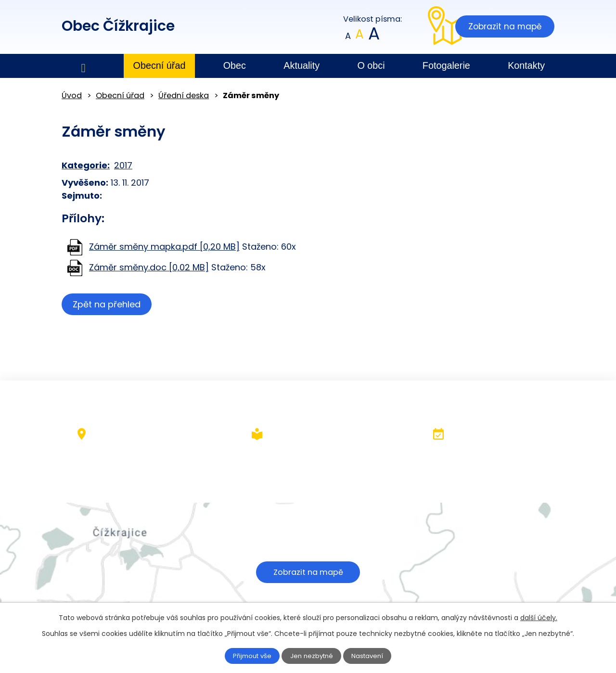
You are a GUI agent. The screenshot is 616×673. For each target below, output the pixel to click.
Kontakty (526, 65)
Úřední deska (184, 95)
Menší (348, 36)
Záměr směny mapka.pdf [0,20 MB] (164, 247)
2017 (123, 165)
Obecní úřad (160, 65)
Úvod (83, 66)
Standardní (360, 36)
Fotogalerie (446, 65)
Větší (373, 36)
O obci (371, 65)
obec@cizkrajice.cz (277, 483)
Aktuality (302, 65)
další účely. (539, 617)
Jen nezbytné (312, 655)
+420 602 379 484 (276, 470)
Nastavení (374, 655)
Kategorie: (86, 165)
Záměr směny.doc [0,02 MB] (149, 267)
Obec (235, 65)
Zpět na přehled (109, 304)
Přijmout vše (246, 655)
